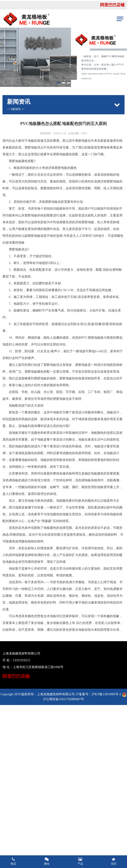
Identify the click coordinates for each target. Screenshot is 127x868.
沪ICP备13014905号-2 (106, 694)
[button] (58, 83)
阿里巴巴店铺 (112, 6)
